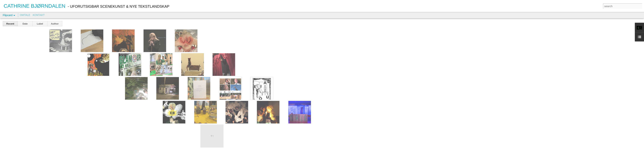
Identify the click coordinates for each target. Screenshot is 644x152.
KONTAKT (39, 15)
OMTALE (25, 15)
